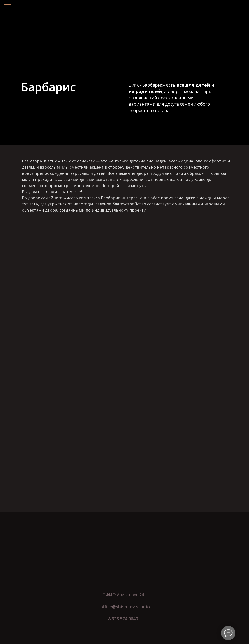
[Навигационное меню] (7, 7)
